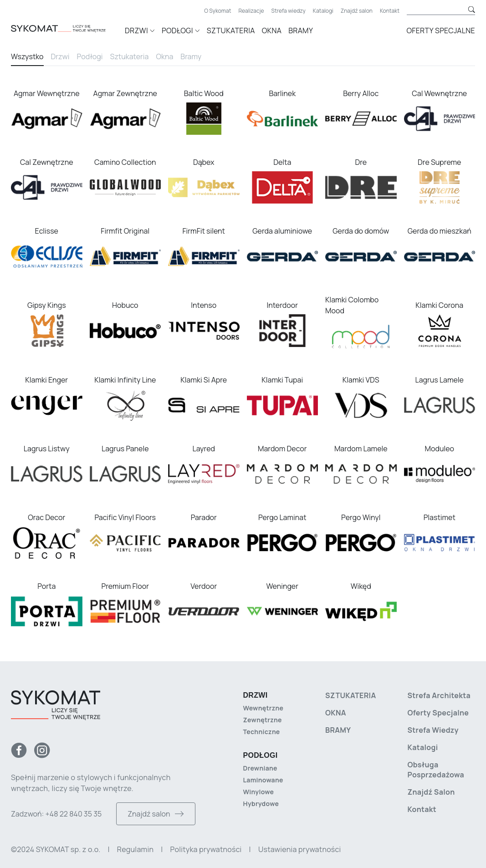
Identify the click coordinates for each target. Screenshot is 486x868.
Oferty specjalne (441, 31)
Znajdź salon (357, 11)
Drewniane (260, 768)
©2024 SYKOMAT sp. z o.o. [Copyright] (56, 849)
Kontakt (390, 11)
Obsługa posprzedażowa (436, 770)
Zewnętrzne (263, 720)
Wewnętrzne (263, 708)
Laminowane (263, 780)
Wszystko (27, 56)
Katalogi (323, 11)
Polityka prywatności (206, 849)
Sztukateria (231, 31)
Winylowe (259, 792)
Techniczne (262, 732)
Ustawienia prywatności (299, 849)
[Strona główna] (68, 29)
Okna (272, 31)
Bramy (301, 31)
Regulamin (135, 849)
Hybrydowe (261, 804)
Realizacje (251, 11)
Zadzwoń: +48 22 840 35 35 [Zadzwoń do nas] (56, 814)
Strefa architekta (439, 695)
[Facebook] (19, 750)
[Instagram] (42, 750)
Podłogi (90, 56)
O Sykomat (217, 11)
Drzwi (60, 56)
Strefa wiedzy (289, 11)
